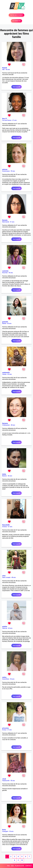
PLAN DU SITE (20, 866)
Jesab (4, 779)
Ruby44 (5, 68)
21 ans (10, 730)
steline (4, 677)
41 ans (15, 120)
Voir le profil (16, 87)
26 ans (11, 831)
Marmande (6, 222)
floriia (4, 830)
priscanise (5, 728)
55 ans (13, 171)
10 (22, 860)
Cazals (4, 374)
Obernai (5, 628)
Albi (3, 69)
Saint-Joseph (6, 577)
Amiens (5, 527)
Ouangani (5, 831)
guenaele (5, 322)
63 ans (10, 374)
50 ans (8, 69)
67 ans (10, 527)
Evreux (4, 730)
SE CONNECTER (16, 21)
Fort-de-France (7, 120)
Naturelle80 (6, 525)
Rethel (4, 323)
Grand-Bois (6, 679)
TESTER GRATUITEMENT (16, 15)
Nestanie (5, 423)
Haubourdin (6, 781)
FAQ (8, 866)
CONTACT (29, 866)
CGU (12, 866)
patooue (5, 169)
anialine (5, 627)
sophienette (6, 373)
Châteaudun (6, 425)
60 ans (9, 323)
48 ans (13, 425)
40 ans (11, 273)
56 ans (12, 679)
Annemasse (6, 171)
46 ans (10, 476)
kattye (4, 474)
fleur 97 (5, 119)
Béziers (4, 476)
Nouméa (5, 273)
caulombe (5, 271)
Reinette (5, 220)
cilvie (4, 576)
